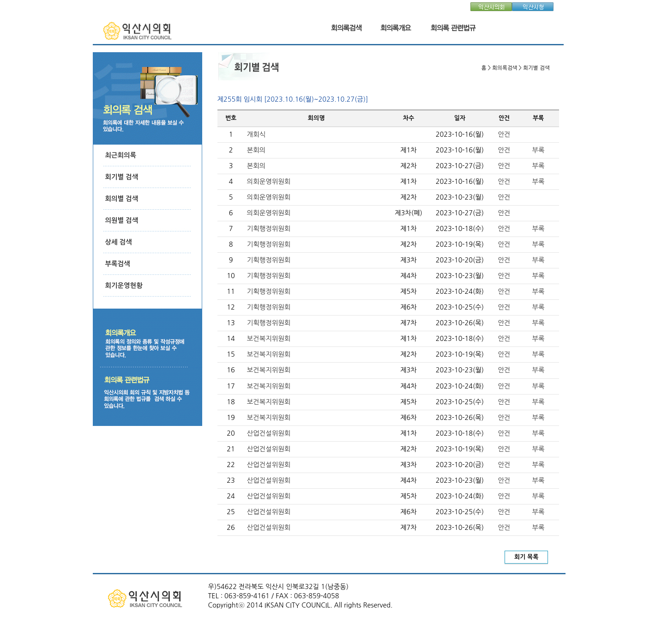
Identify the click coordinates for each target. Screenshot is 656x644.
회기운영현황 (124, 286)
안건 (504, 134)
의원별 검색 (122, 220)
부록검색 (118, 264)
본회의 (256, 150)
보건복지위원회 (269, 339)
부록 (539, 150)
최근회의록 (121, 155)
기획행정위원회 (269, 229)
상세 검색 (119, 242)
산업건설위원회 (269, 433)
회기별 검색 (122, 177)
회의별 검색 (122, 199)
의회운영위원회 (269, 182)
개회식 (256, 134)
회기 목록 (526, 557)
